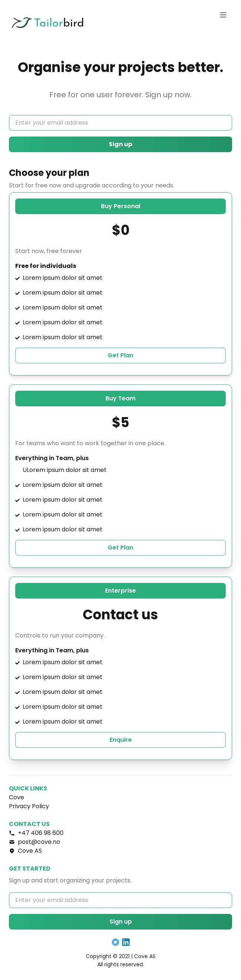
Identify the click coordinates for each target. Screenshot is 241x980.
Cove (17, 797)
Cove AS (145, 956)
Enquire (121, 740)
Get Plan (121, 355)
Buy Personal (121, 206)
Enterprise (121, 591)
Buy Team (121, 398)
